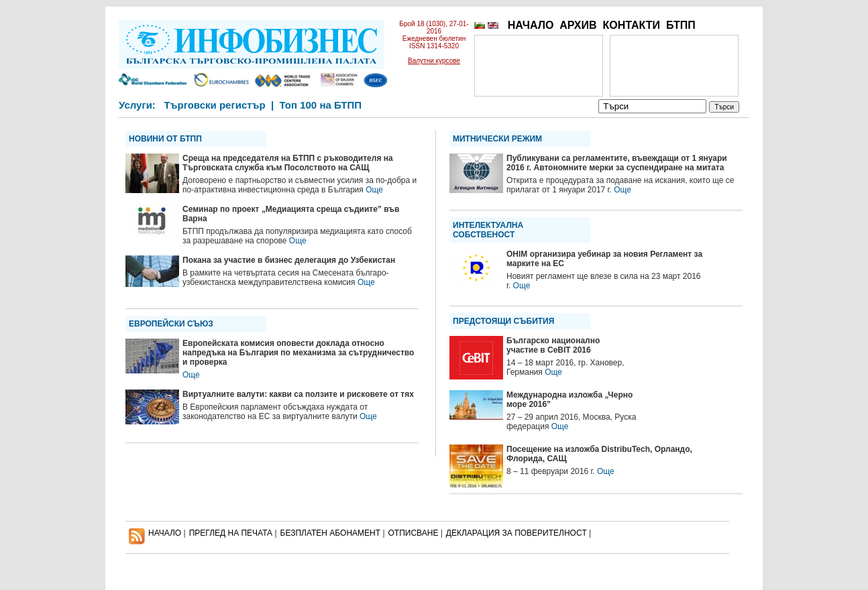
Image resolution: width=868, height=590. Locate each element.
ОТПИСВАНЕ (414, 533)
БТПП (681, 25)
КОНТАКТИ (631, 25)
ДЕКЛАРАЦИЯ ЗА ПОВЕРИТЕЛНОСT (517, 533)
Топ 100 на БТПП (321, 105)
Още (374, 190)
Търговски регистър (214, 105)
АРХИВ (578, 25)
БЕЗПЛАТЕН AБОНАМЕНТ (331, 533)
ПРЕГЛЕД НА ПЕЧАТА (231, 533)
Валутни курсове (434, 61)
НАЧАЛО (531, 25)
